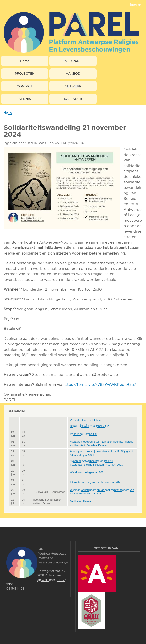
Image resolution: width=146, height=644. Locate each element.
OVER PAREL (73, 61)
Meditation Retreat (81, 501)
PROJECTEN (25, 73)
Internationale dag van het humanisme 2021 (96, 482)
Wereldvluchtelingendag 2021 (87, 472)
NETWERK (73, 86)
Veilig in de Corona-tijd (83, 434)
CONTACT (25, 86)
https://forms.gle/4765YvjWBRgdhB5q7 (100, 384)
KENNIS (25, 99)
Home (25, 61)
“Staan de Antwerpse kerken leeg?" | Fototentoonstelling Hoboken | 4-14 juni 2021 (96, 463)
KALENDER (73, 99)
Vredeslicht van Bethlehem (86, 420)
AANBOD (73, 73)
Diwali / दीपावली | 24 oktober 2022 (89, 426)
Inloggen (134, 5)
